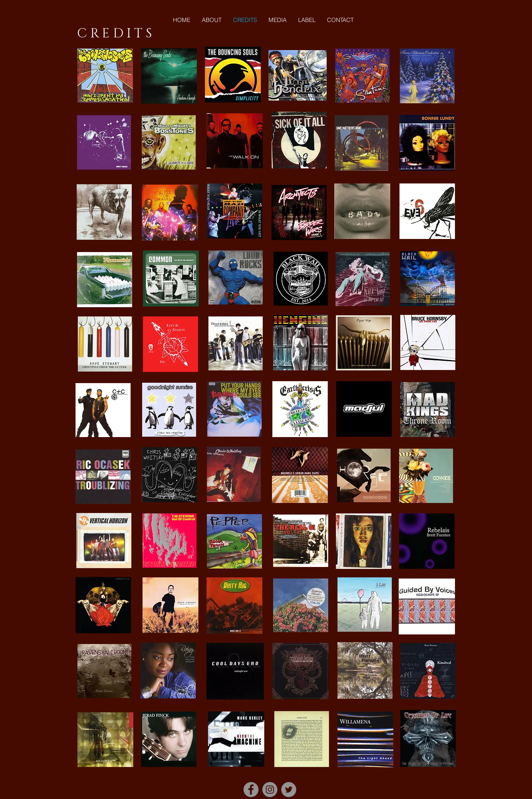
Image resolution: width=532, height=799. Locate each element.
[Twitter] (289, 790)
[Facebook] (251, 790)
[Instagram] (270, 790)
